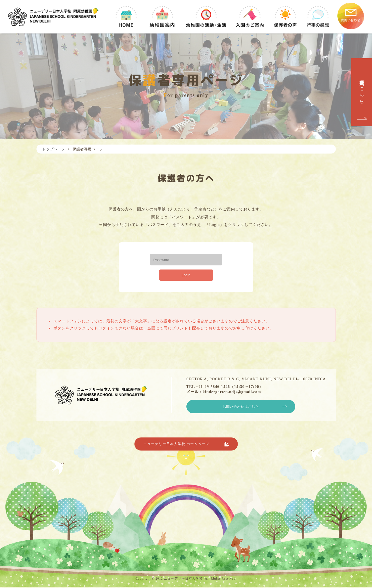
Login (186, 275)
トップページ (54, 149)
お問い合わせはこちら (241, 408)
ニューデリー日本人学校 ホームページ (182, 446)
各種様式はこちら (362, 89)
